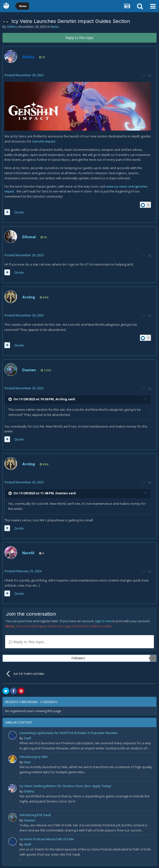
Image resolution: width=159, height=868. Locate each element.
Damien (29, 370)
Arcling (29, 297)
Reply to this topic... (27, 642)
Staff (27, 738)
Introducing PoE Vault (35, 815)
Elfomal (29, 237)
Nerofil (28, 553)
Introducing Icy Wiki (34, 757)
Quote (19, 212)
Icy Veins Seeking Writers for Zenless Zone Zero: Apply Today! (65, 786)
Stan (27, 762)
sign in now (103, 621)
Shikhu (12, 27)
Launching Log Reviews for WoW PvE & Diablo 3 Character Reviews (69, 733)
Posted (24, 75)
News (55, 27)
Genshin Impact (44, 141)
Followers (78, 658)
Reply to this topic (80, 38)
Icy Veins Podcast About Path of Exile (47, 839)
